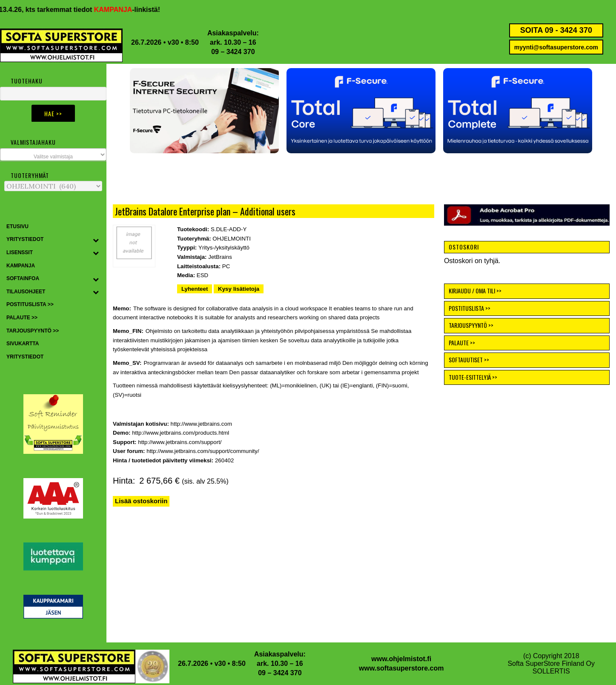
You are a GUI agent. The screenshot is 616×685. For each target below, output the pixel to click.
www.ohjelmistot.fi (401, 659)
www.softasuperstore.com (401, 668)
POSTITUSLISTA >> (470, 308)
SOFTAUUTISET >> (469, 360)
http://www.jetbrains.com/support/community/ (203, 451)
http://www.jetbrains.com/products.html (181, 433)
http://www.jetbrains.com (201, 424)
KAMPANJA (121, 10)
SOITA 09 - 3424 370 (556, 30)
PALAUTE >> (462, 342)
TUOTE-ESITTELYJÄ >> (473, 377)
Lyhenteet (195, 289)
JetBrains (220, 257)
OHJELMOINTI (232, 239)
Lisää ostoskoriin (141, 501)
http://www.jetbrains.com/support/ (180, 442)
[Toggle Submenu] (96, 240)
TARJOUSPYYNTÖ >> (471, 325)
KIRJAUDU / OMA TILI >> (475, 291)
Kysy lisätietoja (239, 289)
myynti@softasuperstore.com (556, 47)
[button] (361, 111)
